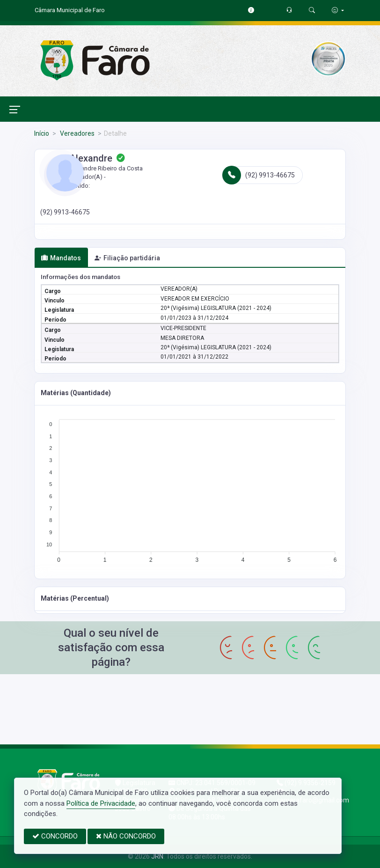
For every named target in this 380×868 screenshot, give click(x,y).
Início (42, 133)
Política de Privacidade (101, 803)
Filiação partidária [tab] (127, 258)
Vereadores (77, 133)
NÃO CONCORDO (126, 836)
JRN (157, 856)
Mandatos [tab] (61, 258)
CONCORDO (55, 836)
